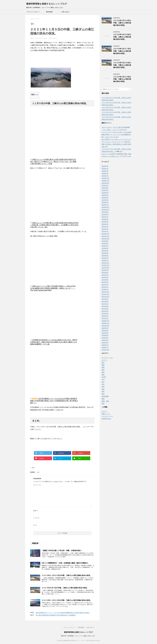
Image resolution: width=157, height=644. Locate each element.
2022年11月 (105, 265)
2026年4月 (105, 169)
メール (36, 518)
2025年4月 (105, 198)
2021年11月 (105, 294)
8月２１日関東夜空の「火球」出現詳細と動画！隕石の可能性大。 (66, 563)
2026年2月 (105, 173)
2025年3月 (105, 200)
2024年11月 (105, 207)
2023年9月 (105, 241)
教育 (103, 370)
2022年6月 (105, 277)
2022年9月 (105, 270)
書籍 (103, 375)
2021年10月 (105, 297)
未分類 (104, 377)
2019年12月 (105, 350)
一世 (38, 472)
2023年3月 (105, 256)
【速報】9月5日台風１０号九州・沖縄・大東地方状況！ (62, 551)
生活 (103, 379)
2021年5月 (105, 309)
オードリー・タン (107, 358)
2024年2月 (105, 229)
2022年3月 (105, 285)
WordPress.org (106, 419)
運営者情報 (49, 12)
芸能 (103, 391)
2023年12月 (105, 234)
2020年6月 (105, 335)
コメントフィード (107, 416)
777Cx (121, 130)
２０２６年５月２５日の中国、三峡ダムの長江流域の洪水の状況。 (122, 79)
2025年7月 (105, 190)
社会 (103, 382)
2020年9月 (105, 328)
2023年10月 (105, 239)
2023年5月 (105, 251)
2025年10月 (105, 183)
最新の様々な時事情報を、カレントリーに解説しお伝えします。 (78, 636)
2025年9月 (105, 185)
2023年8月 (105, 243)
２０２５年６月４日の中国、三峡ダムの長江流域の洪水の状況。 (65, 588)
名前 (36, 511)
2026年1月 (105, 176)
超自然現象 (105, 396)
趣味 (103, 399)
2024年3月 (105, 227)
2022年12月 (105, 263)
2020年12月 (105, 321)
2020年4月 (105, 340)
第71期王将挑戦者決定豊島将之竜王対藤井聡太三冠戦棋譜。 (56, 615)
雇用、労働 (105, 401)
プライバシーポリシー (33, 12)
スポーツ (104, 360)
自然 (103, 389)
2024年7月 (105, 217)
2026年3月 (105, 171)
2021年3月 (105, 314)
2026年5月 (105, 166)
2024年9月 (105, 212)
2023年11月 (105, 236)
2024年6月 (105, 219)
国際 (103, 365)
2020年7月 (105, 333)
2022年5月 (105, 280)
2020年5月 (105, 338)
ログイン (104, 411)
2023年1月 (105, 260)
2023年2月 (105, 258)
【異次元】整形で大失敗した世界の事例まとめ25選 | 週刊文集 (116, 144)
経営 (103, 387)
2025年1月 (105, 205)
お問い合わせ (65, 12)
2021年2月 (105, 316)
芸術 (103, 394)
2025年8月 (105, 188)
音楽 (103, 404)
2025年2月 (105, 202)
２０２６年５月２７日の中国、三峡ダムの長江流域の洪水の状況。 (122, 51)
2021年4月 (105, 311)
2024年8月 (105, 214)
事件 (33, 468)
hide (36, 95)
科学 (103, 384)
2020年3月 (105, 343)
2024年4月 (105, 224)
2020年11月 (105, 323)
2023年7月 (105, 246)
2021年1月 (105, 318)
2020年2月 (105, 345)
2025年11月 (105, 181)
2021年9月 (105, 299)
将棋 (103, 367)
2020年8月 (105, 330)
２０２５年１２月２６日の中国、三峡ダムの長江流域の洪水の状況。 (67, 575)
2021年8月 (105, 301)
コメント (37, 485)
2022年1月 (105, 289)
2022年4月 (105, 282)
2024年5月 (105, 222)
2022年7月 (105, 275)
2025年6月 (105, 193)
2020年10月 (105, 326)
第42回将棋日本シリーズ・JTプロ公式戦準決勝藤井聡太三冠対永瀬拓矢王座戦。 (63, 613)
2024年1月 (105, 231)
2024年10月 (105, 210)
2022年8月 (105, 272)
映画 (103, 372)
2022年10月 (105, 268)
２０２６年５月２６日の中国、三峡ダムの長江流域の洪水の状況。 (122, 65)
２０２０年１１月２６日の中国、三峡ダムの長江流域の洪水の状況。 (67, 600)
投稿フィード (106, 414)
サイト (35, 525)
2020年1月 (105, 347)
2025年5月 (105, 195)
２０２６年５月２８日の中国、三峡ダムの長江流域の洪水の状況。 (122, 37)
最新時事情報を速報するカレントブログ (47, 4)
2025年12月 (105, 178)
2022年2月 (105, 287)
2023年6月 (105, 248)
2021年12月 (105, 292)
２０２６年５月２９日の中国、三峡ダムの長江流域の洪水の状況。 (122, 23)
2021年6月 (105, 306)
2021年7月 (105, 304)
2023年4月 (105, 253)
